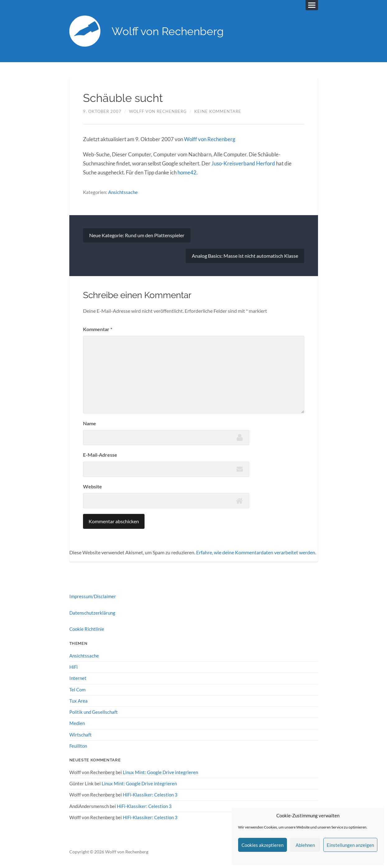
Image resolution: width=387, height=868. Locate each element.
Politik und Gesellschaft (94, 712)
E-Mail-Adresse (100, 455)
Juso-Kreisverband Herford (243, 163)
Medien (77, 723)
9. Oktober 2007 (102, 111)
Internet (78, 678)
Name (90, 423)
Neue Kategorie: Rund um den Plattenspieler (137, 235)
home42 (187, 172)
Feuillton (78, 746)
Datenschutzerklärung (92, 613)
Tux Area (78, 701)
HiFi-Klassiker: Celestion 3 (150, 795)
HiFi (74, 667)
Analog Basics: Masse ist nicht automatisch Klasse (245, 256)
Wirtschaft (81, 735)
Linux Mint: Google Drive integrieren (160, 772)
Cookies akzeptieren (263, 845)
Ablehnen (305, 845)
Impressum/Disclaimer (93, 596)
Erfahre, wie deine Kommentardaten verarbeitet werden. (256, 552)
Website (92, 486)
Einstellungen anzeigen (350, 845)
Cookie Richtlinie (87, 629)
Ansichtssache (123, 192)
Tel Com (77, 690)
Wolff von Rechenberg (168, 31)
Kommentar (98, 329)
